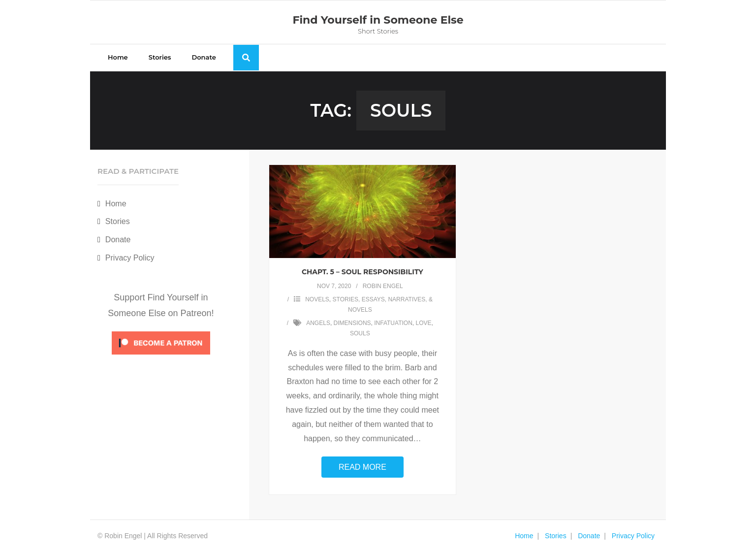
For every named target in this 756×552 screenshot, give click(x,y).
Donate (118, 240)
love (423, 323)
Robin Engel (383, 286)
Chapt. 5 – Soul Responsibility (362, 272)
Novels (317, 299)
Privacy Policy (130, 258)
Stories (118, 221)
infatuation (393, 323)
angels (318, 323)
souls (360, 333)
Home (116, 204)
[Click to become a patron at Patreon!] (161, 357)
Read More (362, 467)
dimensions (352, 323)
